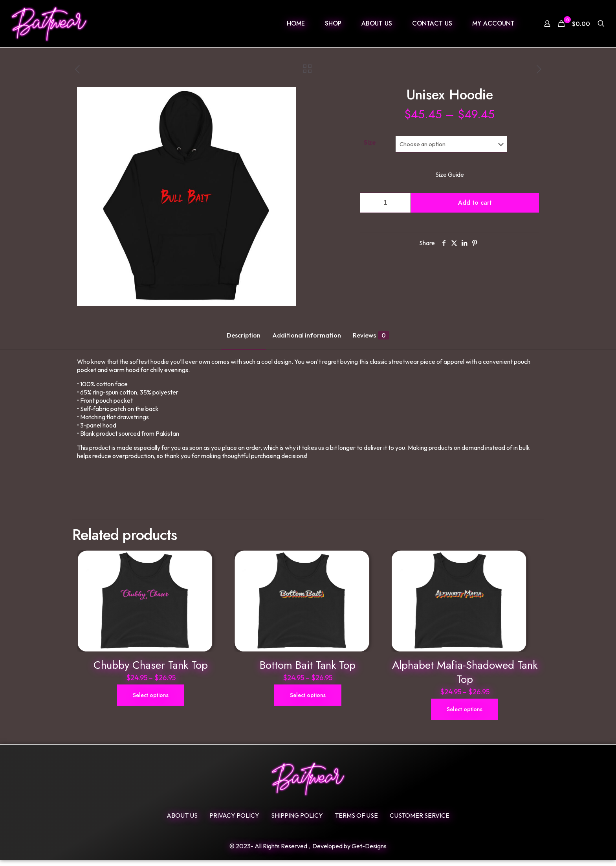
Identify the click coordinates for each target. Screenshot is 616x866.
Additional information (307, 335)
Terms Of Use (356, 821)
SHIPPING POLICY (297, 821)
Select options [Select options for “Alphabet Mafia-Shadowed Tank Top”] (465, 715)
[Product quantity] (385, 203)
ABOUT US (182, 821)
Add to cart (475, 203)
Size (370, 142)
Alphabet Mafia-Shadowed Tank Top (465, 678)
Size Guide (450, 174)
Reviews (371, 335)
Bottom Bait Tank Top (308, 671)
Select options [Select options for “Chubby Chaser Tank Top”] (151, 701)
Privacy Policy (234, 821)
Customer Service (420, 821)
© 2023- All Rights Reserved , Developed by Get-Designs (308, 852)
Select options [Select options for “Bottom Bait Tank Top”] (308, 701)
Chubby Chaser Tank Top (151, 671)
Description (244, 335)
